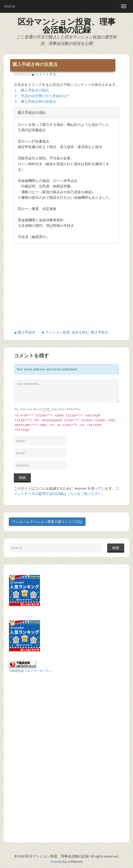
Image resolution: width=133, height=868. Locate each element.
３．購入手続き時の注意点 (35, 101)
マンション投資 (57, 332)
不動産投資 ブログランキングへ (30, 671)
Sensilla (56, 861)
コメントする (46, 74)
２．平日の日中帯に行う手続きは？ (42, 96)
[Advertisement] (56, 289)
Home (10, 6)
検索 (116, 548)
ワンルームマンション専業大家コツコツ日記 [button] (47, 522)
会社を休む (80, 332)
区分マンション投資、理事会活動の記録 (67, 26)
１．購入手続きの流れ (31, 90)
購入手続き (27, 332)
